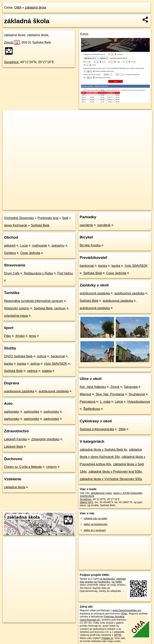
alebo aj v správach (95, 530)
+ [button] (10, 117)
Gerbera (10, 253)
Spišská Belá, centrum (50, 308)
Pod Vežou (65, 273)
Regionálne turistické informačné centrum (33, 301)
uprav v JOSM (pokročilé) (128, 493)
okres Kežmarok (16, 225)
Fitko (8, 336)
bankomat (58, 356)
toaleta (47, 371)
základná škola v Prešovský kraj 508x (115, 472)
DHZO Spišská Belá (18, 356)
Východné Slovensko (19, 218)
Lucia (24, 246)
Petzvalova (88, 402)
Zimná (12, 42)
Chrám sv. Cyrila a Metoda (23, 467)
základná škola (35, 7)
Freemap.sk (103, 207)
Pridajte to (107, 638)
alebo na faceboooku (96, 524)
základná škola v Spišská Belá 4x (104, 450)
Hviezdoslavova (139, 402)
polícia (42, 356)
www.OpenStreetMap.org (127, 610)
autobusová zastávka (19, 391)
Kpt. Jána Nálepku (93, 387)
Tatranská (131, 387)
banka (8, 364)
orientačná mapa (16, 316)
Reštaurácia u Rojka (38, 273)
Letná (119, 402)
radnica (32, 371)
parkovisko (12, 412)
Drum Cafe (12, 273)
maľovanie (40, 246)
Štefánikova (92, 409)
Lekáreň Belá (13, 447)
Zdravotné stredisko (45, 439)
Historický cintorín (17, 308)
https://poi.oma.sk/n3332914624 (134, 207)
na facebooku (107, 579)
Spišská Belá (40, 225)
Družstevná (137, 394)
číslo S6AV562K (56, 364)
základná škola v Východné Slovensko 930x (111, 479)
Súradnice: (12, 62)
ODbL (124, 614)
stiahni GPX (87, 502)
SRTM (118, 635)
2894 (122, 429)
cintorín (51, 467)
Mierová (86, 394)
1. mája (105, 402)
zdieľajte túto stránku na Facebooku (103, 580)
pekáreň (10, 246)
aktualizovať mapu (101, 493)
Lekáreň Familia (15, 439)
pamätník (86, 225)
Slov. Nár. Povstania (110, 394)
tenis (32, 336)
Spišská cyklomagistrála (97, 429)
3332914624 (87, 496)
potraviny (58, 246)
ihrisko (20, 336)
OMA (18, 7)
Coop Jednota (30, 253)
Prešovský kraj (48, 218)
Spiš (65, 218)
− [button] (10, 123)
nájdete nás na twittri (96, 518)
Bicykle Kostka (90, 245)
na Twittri (117, 582)
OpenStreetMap (83, 207)
